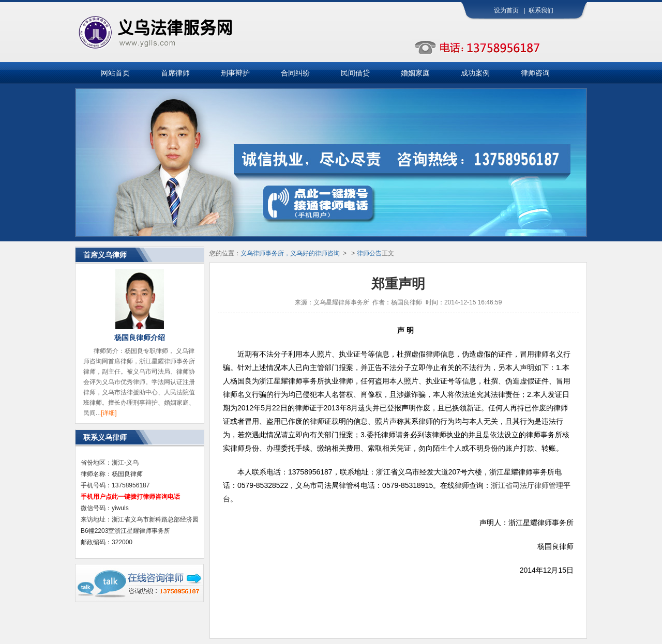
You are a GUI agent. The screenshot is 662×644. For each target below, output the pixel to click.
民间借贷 (355, 73)
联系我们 (541, 10)
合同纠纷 (295, 73)
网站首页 (115, 73)
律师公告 (369, 253)
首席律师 (175, 73)
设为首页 (506, 10)
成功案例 (475, 73)
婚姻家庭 (415, 73)
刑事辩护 (235, 73)
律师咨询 (535, 73)
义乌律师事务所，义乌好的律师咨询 (290, 253)
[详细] (109, 413)
